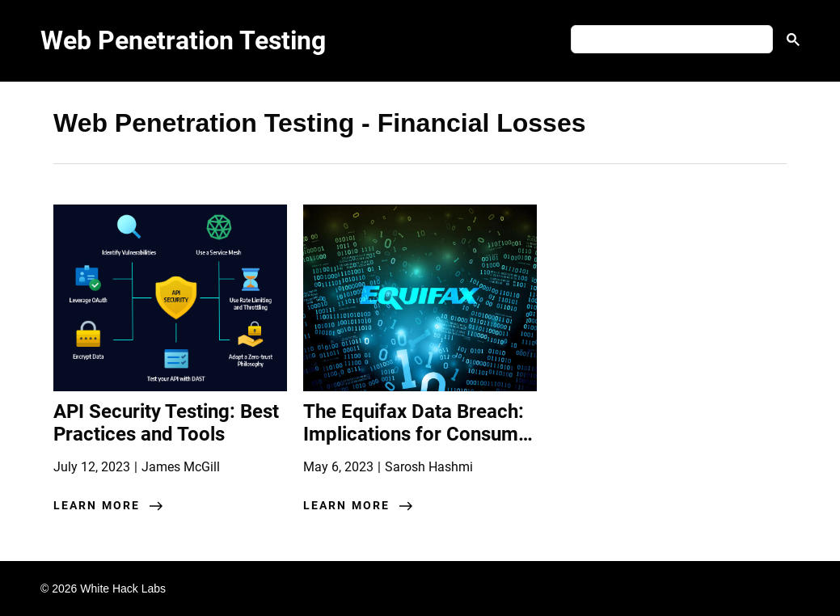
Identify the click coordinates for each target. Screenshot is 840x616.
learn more (97, 505)
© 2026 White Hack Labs (103, 589)
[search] (670, 40)
